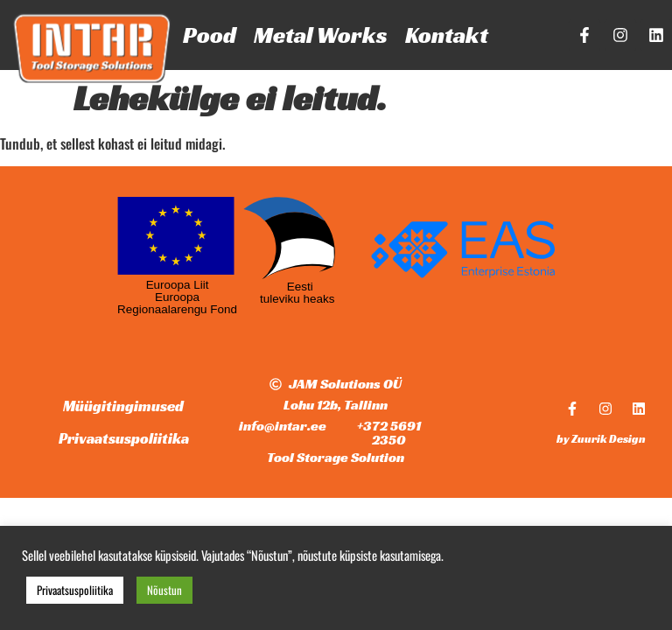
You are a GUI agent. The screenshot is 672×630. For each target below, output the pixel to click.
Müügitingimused (123, 406)
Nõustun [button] (164, 590)
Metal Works (321, 35)
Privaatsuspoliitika (124, 438)
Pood (210, 35)
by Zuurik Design (601, 439)
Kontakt (447, 35)
